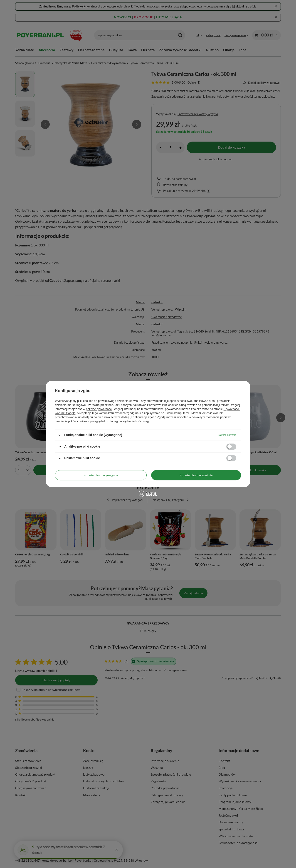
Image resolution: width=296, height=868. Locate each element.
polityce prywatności (99, 409)
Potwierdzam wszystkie (196, 475)
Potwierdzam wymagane (101, 475)
